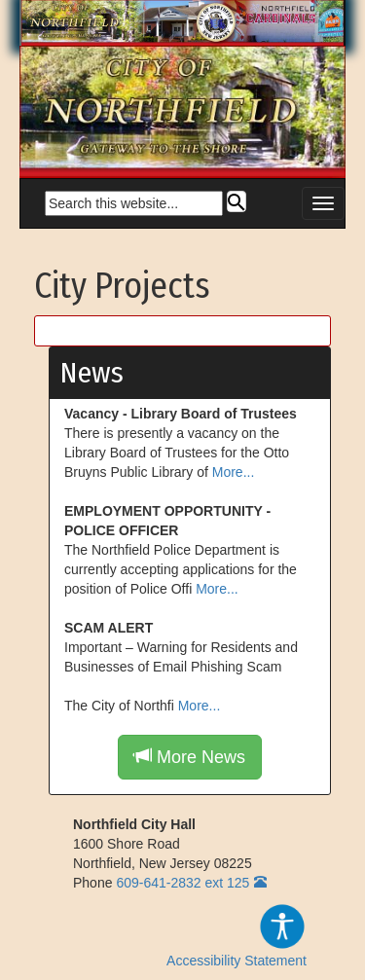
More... (234, 472)
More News (190, 757)
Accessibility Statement (237, 935)
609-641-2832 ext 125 (182, 883)
